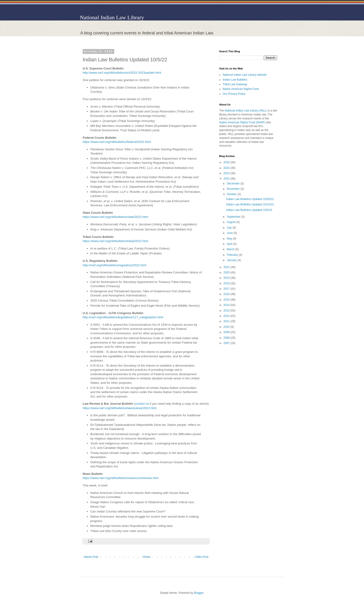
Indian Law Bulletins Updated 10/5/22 (249, 210)
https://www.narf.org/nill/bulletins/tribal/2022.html (115, 241)
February (233, 255)
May (230, 239)
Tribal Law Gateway (235, 84)
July (230, 228)
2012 (227, 316)
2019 (227, 278)
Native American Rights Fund (241, 89)
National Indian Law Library (112, 17)
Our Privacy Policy (234, 94)
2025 (227, 162)
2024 (227, 168)
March (231, 249)
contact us (142, 404)
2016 (227, 294)
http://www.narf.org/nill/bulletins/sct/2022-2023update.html (122, 73)
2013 (227, 311)
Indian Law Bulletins (235, 80)
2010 (227, 327)
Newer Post (91, 557)
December (234, 184)
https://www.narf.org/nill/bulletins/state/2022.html (115, 217)
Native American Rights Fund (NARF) (242, 122)
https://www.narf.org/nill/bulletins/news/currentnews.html (121, 478)
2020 (227, 272)
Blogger (199, 593)
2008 (227, 338)
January (232, 260)
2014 (227, 305)
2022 (227, 179)
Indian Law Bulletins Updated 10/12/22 (250, 204)
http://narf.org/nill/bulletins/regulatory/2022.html (114, 265)
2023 (227, 173)
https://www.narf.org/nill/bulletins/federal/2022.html (117, 142)
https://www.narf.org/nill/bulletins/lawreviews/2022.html (120, 408)
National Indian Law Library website (245, 75)
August (232, 222)
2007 (227, 343)
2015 (227, 300)
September (234, 217)
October (232, 194)
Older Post (202, 557)
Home (147, 557)
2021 (227, 267)
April (230, 244)
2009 (227, 332)
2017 (227, 289)
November (234, 189)
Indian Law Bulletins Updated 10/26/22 (250, 199)
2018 (227, 283)
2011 (227, 321)
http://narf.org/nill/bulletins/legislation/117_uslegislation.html (123, 317)
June (230, 233)
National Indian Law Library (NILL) (246, 111)
